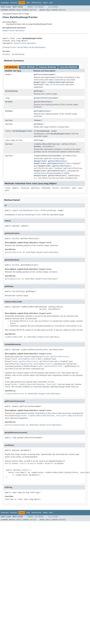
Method (33, 10)
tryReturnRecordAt (43, 144)
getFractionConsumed (44, 74)
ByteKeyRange (12, 91)
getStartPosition (42, 102)
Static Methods (28, 67)
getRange (38, 91)
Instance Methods (47, 67)
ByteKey (20, 31)
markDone (38, 124)
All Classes (53, 7)
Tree (28, 3)
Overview (5, 3)
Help (51, 3)
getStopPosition (42, 111)
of (35, 131)
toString (38, 140)
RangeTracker (9, 31)
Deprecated (37, 3)
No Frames (39, 7)
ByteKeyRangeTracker (23, 131)
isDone (37, 120)
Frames (30, 7)
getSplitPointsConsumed (45, 98)
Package (14, 3)
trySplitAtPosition (43, 156)
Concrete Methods (69, 67)
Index (45, 3)
